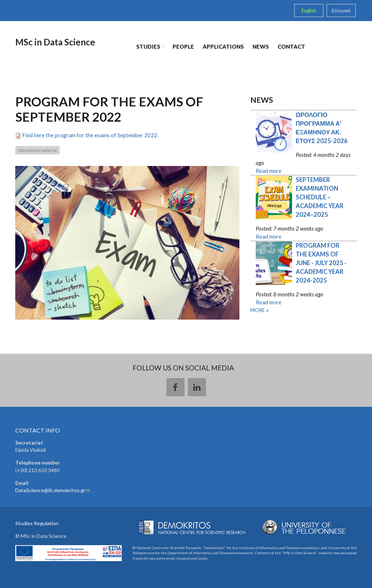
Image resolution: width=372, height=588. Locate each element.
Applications (223, 46)
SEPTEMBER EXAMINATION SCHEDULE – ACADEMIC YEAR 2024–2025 (320, 197)
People (183, 46)
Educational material (37, 150)
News (261, 46)
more (258, 310)
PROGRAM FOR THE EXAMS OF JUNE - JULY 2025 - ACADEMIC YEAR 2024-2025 (322, 263)
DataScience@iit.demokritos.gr (52, 490)
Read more (269, 171)
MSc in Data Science (55, 42)
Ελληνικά (341, 11)
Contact (291, 46)
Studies (148, 47)
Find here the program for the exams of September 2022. (90, 135)
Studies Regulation (37, 523)
